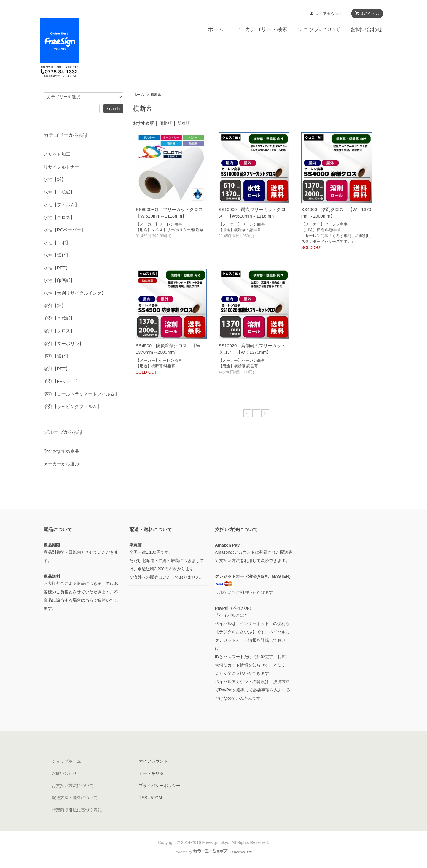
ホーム (216, 29)
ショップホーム (66, 761)
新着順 (184, 123)
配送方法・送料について (75, 798)
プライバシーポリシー (160, 786)
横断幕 (156, 95)
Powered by (213, 852)
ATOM (156, 798)
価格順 (165, 123)
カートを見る (151, 773)
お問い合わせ (367, 29)
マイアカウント (329, 14)
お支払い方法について (73, 786)
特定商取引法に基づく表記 (77, 810)
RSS (143, 798)
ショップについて (319, 29)
